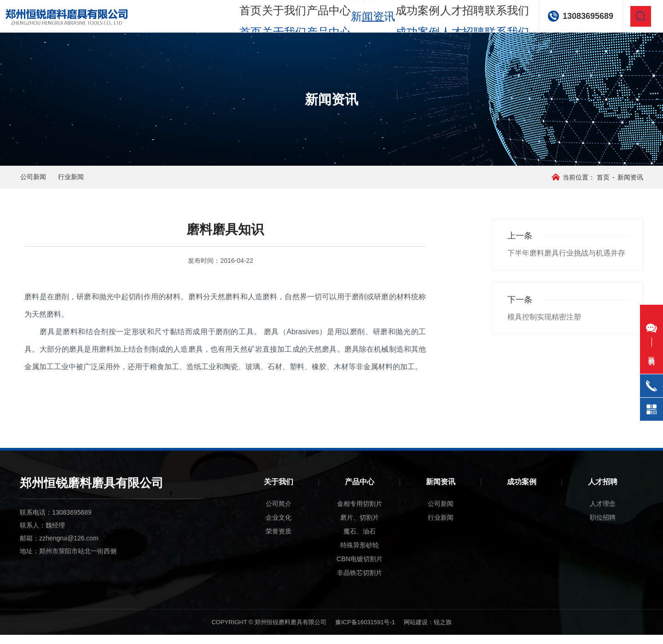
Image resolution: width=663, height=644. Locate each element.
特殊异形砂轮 (360, 554)
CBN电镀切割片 (360, 568)
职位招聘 (603, 527)
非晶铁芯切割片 (360, 582)
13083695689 (582, 18)
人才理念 (603, 513)
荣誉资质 (279, 540)
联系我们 (500, 18)
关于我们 (269, 18)
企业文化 (279, 527)
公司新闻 (48, 182)
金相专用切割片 (360, 513)
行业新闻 (105, 182)
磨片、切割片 (360, 527)
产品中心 (315, 18)
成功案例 (407, 18)
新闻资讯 (441, 491)
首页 (230, 18)
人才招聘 (454, 18)
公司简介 (279, 513)
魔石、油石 (360, 540)
